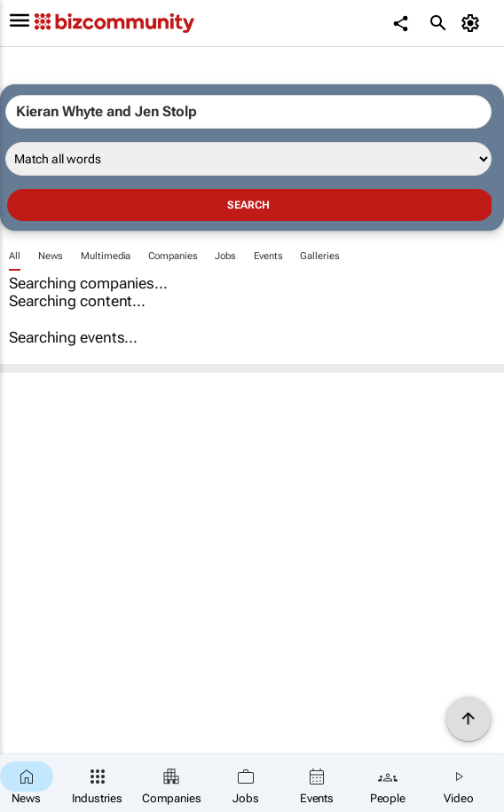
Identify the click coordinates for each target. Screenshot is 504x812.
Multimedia (106, 256)
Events (268, 256)
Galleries (319, 256)
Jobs (225, 256)
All (15, 256)
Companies (173, 256)
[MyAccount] (473, 23)
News (51, 256)
